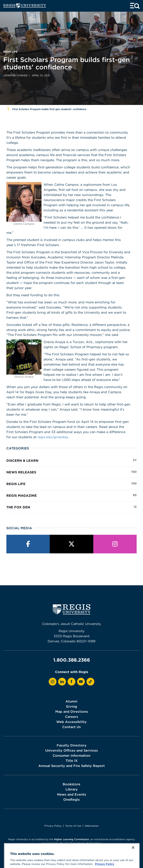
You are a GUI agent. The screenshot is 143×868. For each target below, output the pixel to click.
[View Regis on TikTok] (90, 682)
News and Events (72, 794)
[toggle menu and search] (135, 6)
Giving (71, 706)
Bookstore (71, 784)
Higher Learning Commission (71, 839)
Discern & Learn (71, 460)
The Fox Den (71, 507)
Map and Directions (72, 712)
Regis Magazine (71, 495)
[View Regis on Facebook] (71, 682)
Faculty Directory (72, 745)
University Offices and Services (71, 750)
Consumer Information (71, 755)
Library (72, 789)
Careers (72, 717)
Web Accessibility (71, 722)
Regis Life (71, 484)
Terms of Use (73, 826)
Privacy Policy (53, 826)
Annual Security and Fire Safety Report (72, 766)
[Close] (133, 858)
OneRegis (71, 799)
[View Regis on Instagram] (53, 682)
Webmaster (92, 826)
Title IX (72, 761)
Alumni (71, 701)
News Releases (71, 472)
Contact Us (71, 727)
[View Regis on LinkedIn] (62, 682)
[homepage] (25, 6)
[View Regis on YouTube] (81, 682)
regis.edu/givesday (53, 437)
